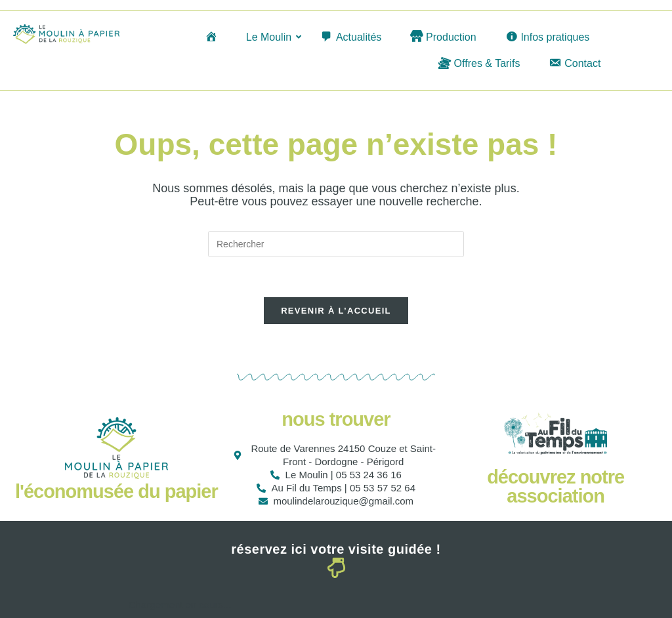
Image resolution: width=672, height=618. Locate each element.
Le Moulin (270, 37)
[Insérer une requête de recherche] (336, 244)
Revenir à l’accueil (336, 311)
